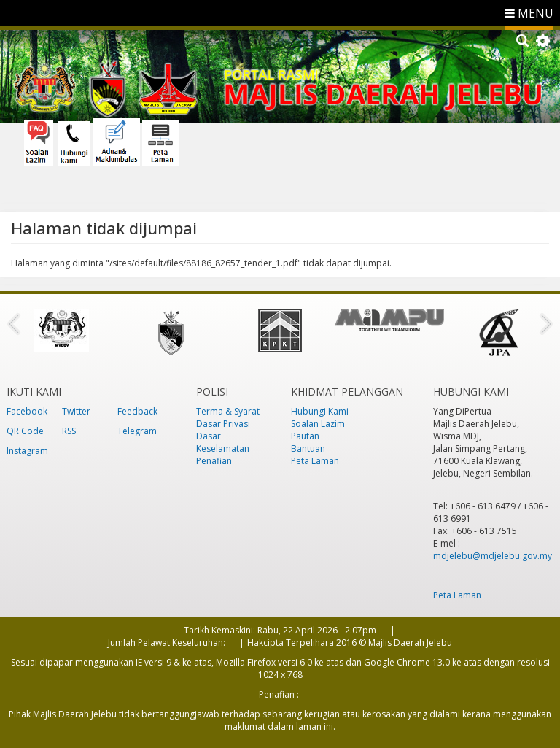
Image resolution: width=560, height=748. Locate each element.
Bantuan (308, 448)
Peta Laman (315, 461)
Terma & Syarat (228, 411)
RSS (69, 431)
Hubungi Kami (320, 411)
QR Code (25, 431)
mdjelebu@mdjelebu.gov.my (493, 556)
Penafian (214, 461)
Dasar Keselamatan (223, 442)
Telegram (137, 431)
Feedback (137, 411)
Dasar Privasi (223, 424)
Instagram (27, 451)
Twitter (76, 411)
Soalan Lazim (318, 424)
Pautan (305, 436)
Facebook (27, 411)
